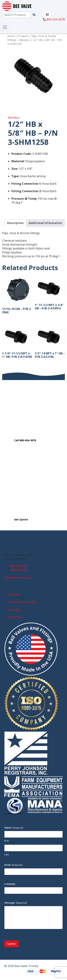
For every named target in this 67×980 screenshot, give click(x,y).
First (7, 841)
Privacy (34, 966)
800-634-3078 (54, 19)
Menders (25, 40)
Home (11, 36)
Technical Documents (22, 602)
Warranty (14, 610)
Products (23, 36)
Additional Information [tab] (45, 223)
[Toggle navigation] (5, 27)
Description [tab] (15, 223)
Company (10, 884)
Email (13, 865)
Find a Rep (15, 617)
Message (16, 903)
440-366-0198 (19, 570)
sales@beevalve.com (18, 578)
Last (7, 854)
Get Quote (21, 519)
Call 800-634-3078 (25, 440)
